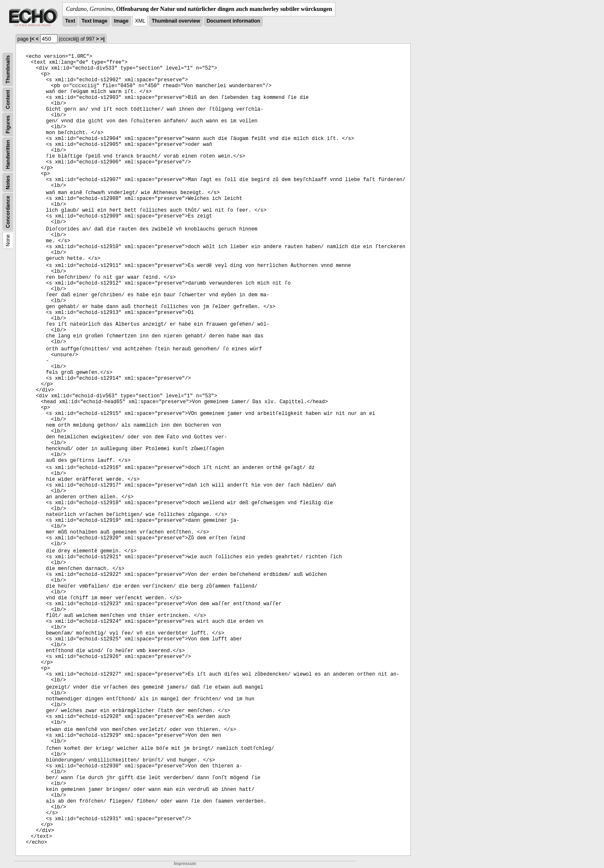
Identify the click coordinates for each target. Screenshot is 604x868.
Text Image (94, 21)
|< (32, 39)
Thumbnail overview (176, 21)
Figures (8, 124)
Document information (233, 21)
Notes (8, 183)
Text (70, 21)
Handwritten (8, 154)
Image (121, 21)
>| (102, 39)
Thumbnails (8, 69)
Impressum (185, 864)
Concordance (8, 212)
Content (8, 100)
